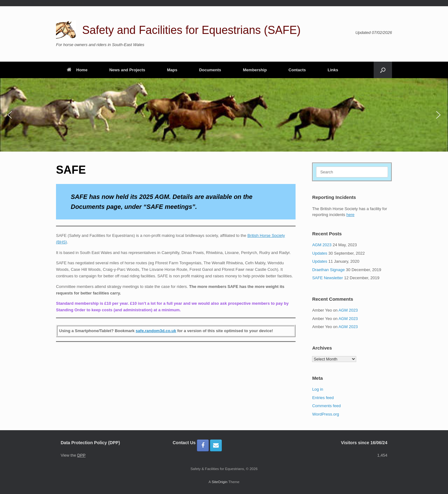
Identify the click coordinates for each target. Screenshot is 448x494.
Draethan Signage (328, 270)
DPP (81, 455)
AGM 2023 (322, 245)
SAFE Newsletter (327, 278)
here (350, 215)
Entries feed (323, 398)
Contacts (297, 70)
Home (77, 70)
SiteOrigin (219, 482)
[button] (383, 70)
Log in (317, 389)
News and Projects (127, 70)
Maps (172, 70)
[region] (224, 115)
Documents (210, 70)
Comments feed (326, 406)
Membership (255, 70)
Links (333, 70)
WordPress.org (325, 414)
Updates (320, 253)
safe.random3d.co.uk (156, 331)
